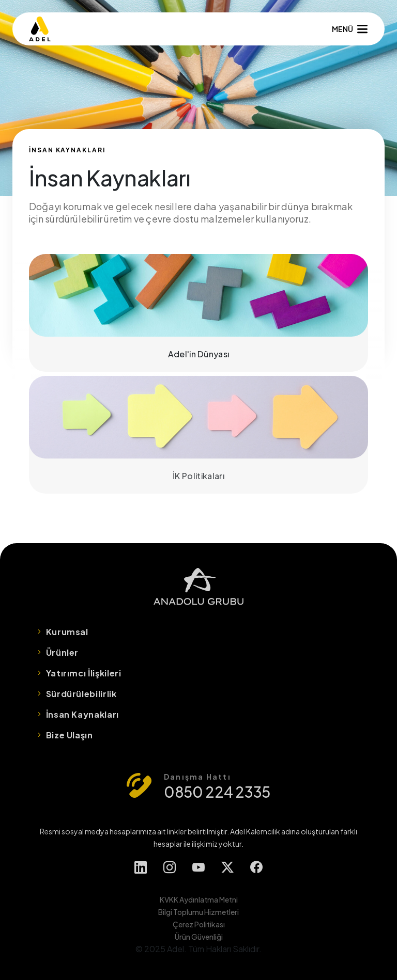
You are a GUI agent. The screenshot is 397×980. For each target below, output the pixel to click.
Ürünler (62, 652)
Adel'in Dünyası (198, 313)
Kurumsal (67, 632)
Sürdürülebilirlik (81, 694)
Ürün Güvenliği (199, 937)
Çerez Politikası (199, 924)
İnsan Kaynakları (82, 714)
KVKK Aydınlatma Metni (199, 899)
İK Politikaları (198, 435)
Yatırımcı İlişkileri (84, 673)
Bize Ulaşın (70, 735)
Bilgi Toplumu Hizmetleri (198, 912)
